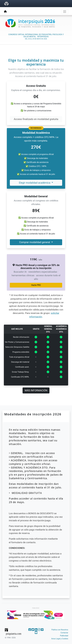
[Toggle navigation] (65, 12)
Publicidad (64, 636)
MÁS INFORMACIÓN (36, 390)
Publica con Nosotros (60, 630)
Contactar (64, 633)
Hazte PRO (36, 285)
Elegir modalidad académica (35, 183)
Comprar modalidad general (35, 242)
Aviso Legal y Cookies (60, 639)
